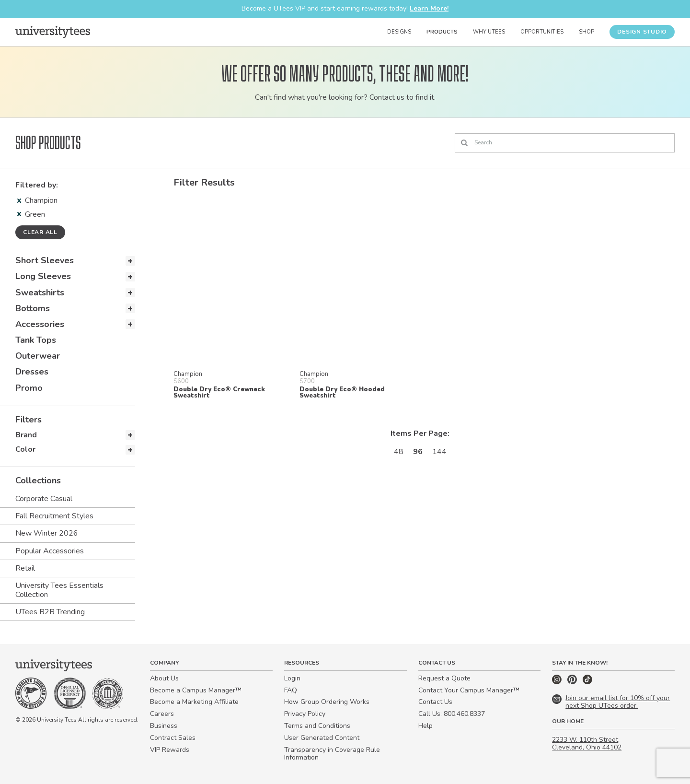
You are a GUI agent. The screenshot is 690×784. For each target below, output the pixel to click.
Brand (26, 435)
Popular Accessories (50, 551)
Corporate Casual (44, 499)
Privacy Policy (305, 714)
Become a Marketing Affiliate (194, 702)
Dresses (32, 372)
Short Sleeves (45, 260)
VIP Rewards (170, 750)
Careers (162, 714)
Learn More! (429, 8)
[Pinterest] (573, 682)
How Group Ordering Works (327, 702)
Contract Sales (173, 738)
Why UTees (489, 32)
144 (439, 452)
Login (292, 678)
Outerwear (38, 356)
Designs (399, 32)
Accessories (40, 324)
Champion (37, 200)
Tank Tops (36, 340)
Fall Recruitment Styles (54, 516)
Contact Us (435, 702)
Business (164, 726)
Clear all (40, 232)
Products (442, 32)
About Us (164, 678)
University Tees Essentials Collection (59, 590)
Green (31, 214)
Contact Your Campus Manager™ (469, 690)
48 (399, 452)
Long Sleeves (43, 276)
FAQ (291, 690)
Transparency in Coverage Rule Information (332, 754)
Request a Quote (444, 678)
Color (25, 449)
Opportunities (542, 32)
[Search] (565, 143)
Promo (29, 388)
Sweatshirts (40, 293)
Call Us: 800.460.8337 (452, 714)
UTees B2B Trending (50, 612)
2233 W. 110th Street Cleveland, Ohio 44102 (587, 744)
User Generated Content (322, 738)
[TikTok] (587, 682)
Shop (586, 32)
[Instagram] (558, 682)
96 (418, 452)
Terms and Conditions (317, 726)
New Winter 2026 (47, 533)
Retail (25, 568)
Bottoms (33, 308)
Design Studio (642, 32)
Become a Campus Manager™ (196, 690)
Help (425, 726)
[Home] (53, 32)
